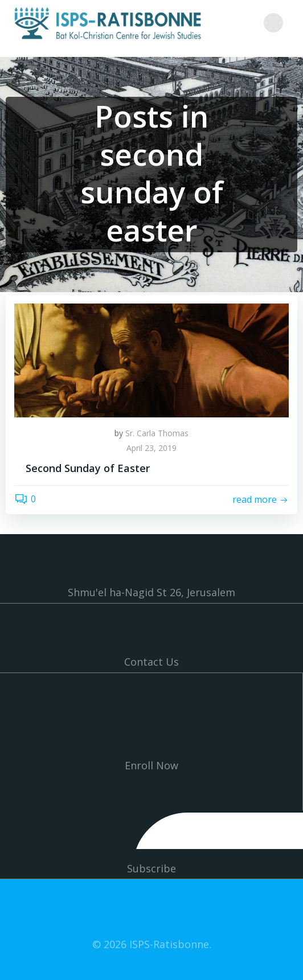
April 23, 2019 (151, 448)
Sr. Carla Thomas (157, 433)
